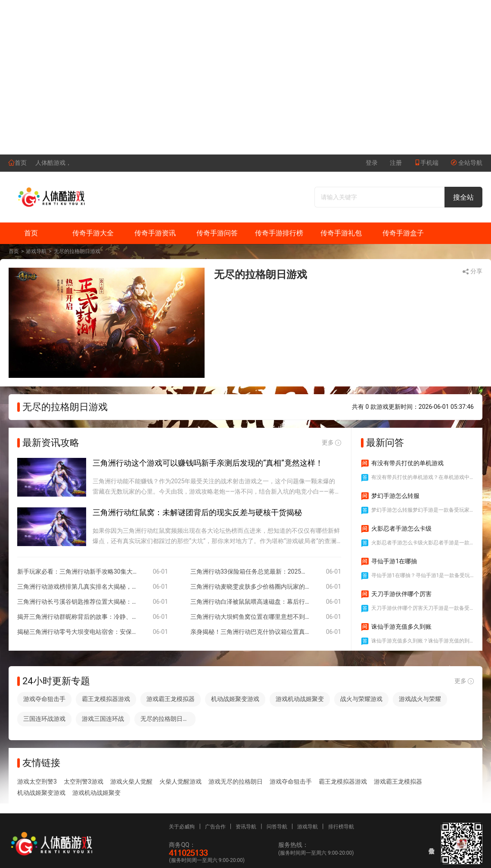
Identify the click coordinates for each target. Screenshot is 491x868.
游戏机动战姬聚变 (300, 699)
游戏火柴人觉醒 (131, 782)
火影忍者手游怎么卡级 (396, 529)
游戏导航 (36, 251)
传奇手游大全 (93, 233)
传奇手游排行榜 (279, 233)
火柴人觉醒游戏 (180, 782)
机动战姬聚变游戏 (235, 699)
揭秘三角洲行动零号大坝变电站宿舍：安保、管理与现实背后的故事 (77, 632)
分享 (472, 271)
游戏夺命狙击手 (44, 699)
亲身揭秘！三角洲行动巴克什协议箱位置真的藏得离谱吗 (250, 632)
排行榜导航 (341, 827)
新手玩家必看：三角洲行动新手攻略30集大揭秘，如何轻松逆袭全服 (77, 571)
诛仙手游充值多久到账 (396, 627)
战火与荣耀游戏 (361, 699)
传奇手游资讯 (155, 233)
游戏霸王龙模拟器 (171, 699)
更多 (331, 443)
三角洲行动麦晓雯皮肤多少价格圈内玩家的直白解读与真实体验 (250, 587)
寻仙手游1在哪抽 (389, 562)
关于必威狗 (182, 827)
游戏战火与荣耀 (420, 699)
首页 (18, 163)
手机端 (426, 163)
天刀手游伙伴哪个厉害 (396, 594)
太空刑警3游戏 (84, 782)
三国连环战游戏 (44, 719)
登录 (372, 163)
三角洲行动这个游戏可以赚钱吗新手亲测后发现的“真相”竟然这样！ (208, 463)
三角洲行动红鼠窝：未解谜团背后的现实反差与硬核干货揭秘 (197, 512)
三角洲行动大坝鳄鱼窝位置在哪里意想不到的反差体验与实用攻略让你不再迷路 (250, 617)
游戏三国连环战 (103, 719)
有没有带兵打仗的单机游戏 (402, 463)
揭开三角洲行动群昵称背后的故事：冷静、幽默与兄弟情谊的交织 (77, 617)
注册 (396, 163)
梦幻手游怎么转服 (390, 496)
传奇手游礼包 (341, 233)
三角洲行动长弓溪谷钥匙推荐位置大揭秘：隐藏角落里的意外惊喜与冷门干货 (77, 602)
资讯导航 (246, 827)
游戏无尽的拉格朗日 (236, 782)
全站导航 (466, 163)
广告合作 (215, 827)
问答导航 (277, 827)
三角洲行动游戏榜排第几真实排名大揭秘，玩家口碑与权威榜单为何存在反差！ (77, 587)
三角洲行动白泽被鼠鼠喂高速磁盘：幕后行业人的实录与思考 (250, 602)
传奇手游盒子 (403, 233)
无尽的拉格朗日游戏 (77, 251)
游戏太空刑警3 (37, 782)
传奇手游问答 (217, 233)
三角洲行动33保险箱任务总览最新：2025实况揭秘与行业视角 (250, 571)
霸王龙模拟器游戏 (106, 699)
